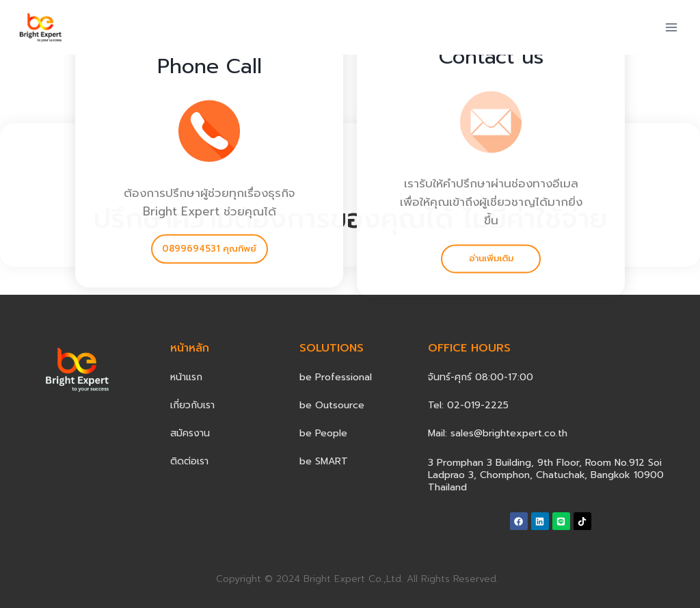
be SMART (324, 461)
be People (323, 433)
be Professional (336, 377)
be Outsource (332, 405)
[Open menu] (671, 27)
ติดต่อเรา (189, 461)
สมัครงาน (190, 433)
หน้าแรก (186, 377)
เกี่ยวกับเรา (192, 405)
